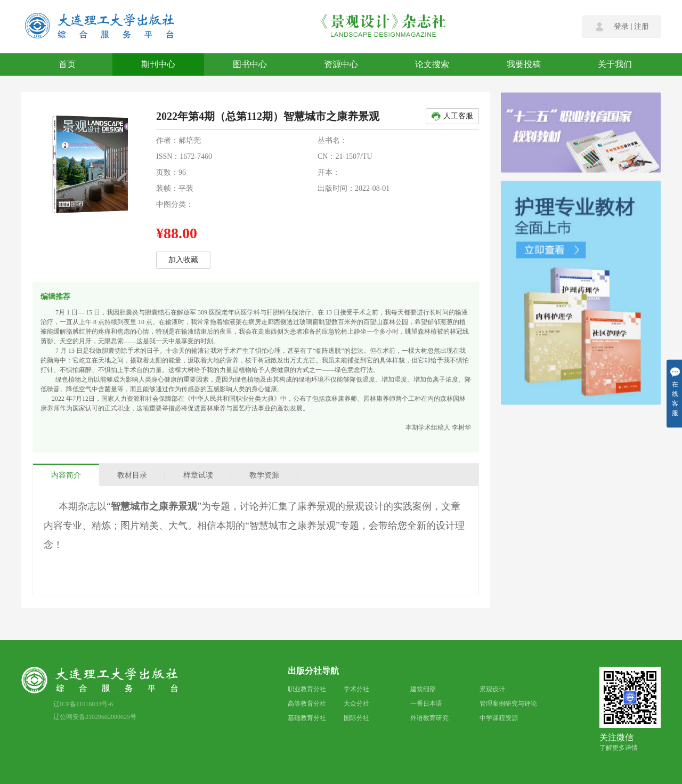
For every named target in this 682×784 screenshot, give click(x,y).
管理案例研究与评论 (508, 704)
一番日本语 (426, 704)
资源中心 (341, 64)
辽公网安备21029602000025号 (95, 717)
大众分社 (356, 704)
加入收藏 (183, 260)
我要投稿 (524, 64)
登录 (621, 27)
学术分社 (356, 689)
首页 (67, 64)
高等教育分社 (307, 704)
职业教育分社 (307, 689)
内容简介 (66, 475)
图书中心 (250, 64)
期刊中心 (158, 64)
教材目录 (132, 475)
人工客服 (452, 116)
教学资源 (264, 475)
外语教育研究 (429, 718)
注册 (642, 27)
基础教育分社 (307, 718)
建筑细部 (423, 689)
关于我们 (615, 64)
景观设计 (492, 689)
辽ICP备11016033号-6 (83, 704)
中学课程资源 (499, 718)
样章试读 (198, 475)
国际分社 (356, 718)
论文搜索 (432, 64)
